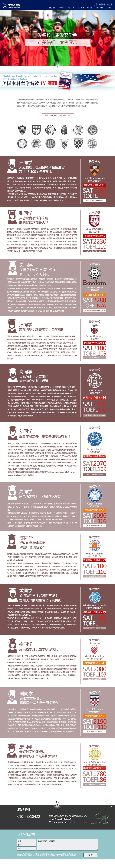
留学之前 (52, 8)
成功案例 (71, 8)
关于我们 (62, 8)
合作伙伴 (100, 8)
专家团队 (90, 8)
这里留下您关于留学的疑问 (68, 845)
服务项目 (81, 8)
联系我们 (109, 8)
